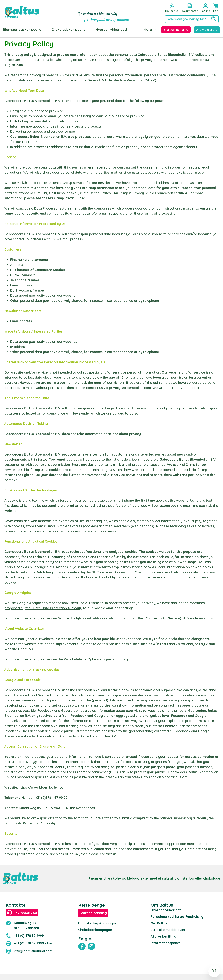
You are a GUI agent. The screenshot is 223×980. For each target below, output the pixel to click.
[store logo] (22, 12)
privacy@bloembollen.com (130, 388)
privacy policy (117, 659)
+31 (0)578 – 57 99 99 (51, 798)
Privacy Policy (76, 198)
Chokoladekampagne (70, 30)
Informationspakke (166, 943)
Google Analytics (71, 618)
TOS (147, 618)
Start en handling (93, 913)
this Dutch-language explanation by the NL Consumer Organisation (81, 572)
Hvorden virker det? (112, 30)
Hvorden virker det (166, 910)
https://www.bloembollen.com (43, 787)
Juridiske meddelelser (168, 930)
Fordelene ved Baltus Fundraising (177, 917)
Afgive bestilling (164, 936)
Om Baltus (159, 923)
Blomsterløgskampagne (24, 30)
